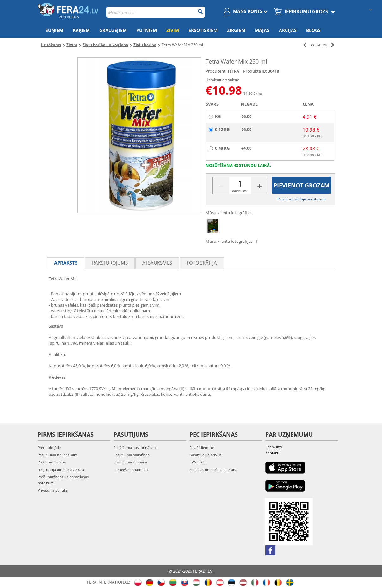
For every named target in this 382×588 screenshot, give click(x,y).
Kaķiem (81, 30)
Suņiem (54, 30)
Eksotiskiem (203, 30)
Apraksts (66, 263)
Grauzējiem (113, 30)
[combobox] (156, 12)
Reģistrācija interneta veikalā (61, 470)
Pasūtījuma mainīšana (132, 455)
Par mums (274, 447)
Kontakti (272, 453)
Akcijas (288, 30)
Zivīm (173, 30)
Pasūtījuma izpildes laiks (58, 455)
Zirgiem (236, 30)
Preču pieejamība (52, 462)
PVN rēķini (198, 462)
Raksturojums (110, 263)
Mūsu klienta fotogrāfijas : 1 (231, 241)
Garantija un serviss (205, 455)
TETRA (233, 71)
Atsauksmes (157, 263)
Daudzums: (239, 191)
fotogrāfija (202, 263)
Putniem (147, 30)
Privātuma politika (53, 490)
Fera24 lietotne (202, 447)
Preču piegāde (49, 447)
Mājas (262, 30)
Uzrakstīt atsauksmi (223, 80)
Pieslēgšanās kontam (131, 470)
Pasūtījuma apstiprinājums (135, 447)
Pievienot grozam (302, 185)
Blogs (313, 30)
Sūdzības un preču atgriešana (213, 470)
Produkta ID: (255, 71)
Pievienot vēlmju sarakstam (302, 199)
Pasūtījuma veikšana (130, 462)
